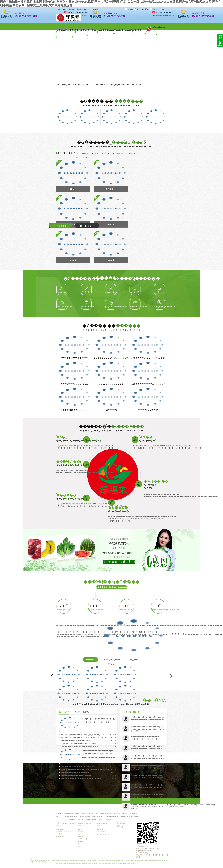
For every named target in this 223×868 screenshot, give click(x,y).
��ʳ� (85, 158)
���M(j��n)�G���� (66, 823)
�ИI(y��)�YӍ (83, 712)
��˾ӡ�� (133, 660)
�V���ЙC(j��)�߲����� (116, 85)
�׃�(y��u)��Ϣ (129, 864)
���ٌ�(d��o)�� (64, 153)
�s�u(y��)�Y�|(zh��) (64, 832)
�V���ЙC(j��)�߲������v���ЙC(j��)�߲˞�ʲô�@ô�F (81, 744)
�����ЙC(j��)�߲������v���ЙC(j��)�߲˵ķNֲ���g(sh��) (83, 735)
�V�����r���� (134, 85)
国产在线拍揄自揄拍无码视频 (175, 806)
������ (102, 823)
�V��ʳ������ (84, 85)
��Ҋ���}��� (133, 712)
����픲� (220, 47)
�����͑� (60, 837)
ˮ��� (76, 158)
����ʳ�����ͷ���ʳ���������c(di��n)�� (80, 747)
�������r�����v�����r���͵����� (78, 767)
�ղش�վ (130, 9)
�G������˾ (112, 144)
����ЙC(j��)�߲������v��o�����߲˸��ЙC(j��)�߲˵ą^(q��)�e (85, 738)
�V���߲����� (98, 85)
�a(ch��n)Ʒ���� (85, 823)
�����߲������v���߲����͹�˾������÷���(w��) (75, 741)
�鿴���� (60, 226)
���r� (95, 153)
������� (121, 827)
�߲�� (76, 153)
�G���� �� (112, 103)
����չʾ (90, 660)
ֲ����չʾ (59, 834)
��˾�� (66, 712)
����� (106, 153)
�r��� (85, 153)
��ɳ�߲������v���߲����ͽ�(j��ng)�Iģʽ (101, 751)
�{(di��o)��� (119, 153)
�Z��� (132, 153)
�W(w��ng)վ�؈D (143, 9)
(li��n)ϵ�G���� (159, 9)
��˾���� (60, 829)
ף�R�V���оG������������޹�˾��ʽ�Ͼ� (102, 719)
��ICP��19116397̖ (39, 862)
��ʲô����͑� (112, 428)
